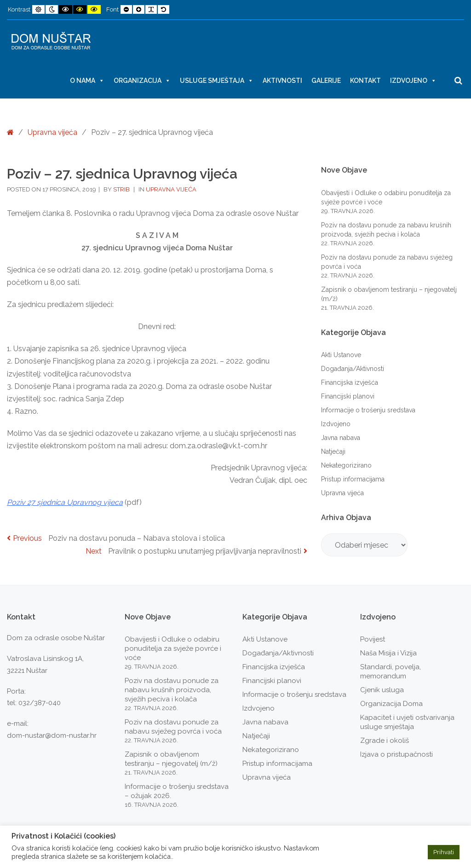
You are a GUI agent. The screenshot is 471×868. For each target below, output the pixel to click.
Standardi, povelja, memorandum (391, 671)
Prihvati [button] (444, 852)
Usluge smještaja (217, 81)
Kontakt (365, 81)
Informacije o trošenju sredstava (368, 410)
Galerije (326, 81)
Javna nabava (341, 438)
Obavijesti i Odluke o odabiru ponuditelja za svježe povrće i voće (173, 648)
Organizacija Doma (391, 704)
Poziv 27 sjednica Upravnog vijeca (65, 502)
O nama (87, 81)
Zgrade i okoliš (385, 741)
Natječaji (333, 451)
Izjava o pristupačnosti (396, 754)
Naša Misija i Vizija (388, 653)
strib (122, 189)
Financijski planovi (348, 396)
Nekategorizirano (346, 465)
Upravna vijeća (52, 132)
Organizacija (142, 81)
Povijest (373, 639)
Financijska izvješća (350, 382)
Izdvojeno (413, 81)
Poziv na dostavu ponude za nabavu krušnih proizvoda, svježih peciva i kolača (172, 690)
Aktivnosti (282, 81)
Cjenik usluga (382, 690)
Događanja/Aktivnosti (353, 369)
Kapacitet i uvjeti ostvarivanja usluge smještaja (407, 722)
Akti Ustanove (341, 355)
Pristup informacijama (353, 479)
